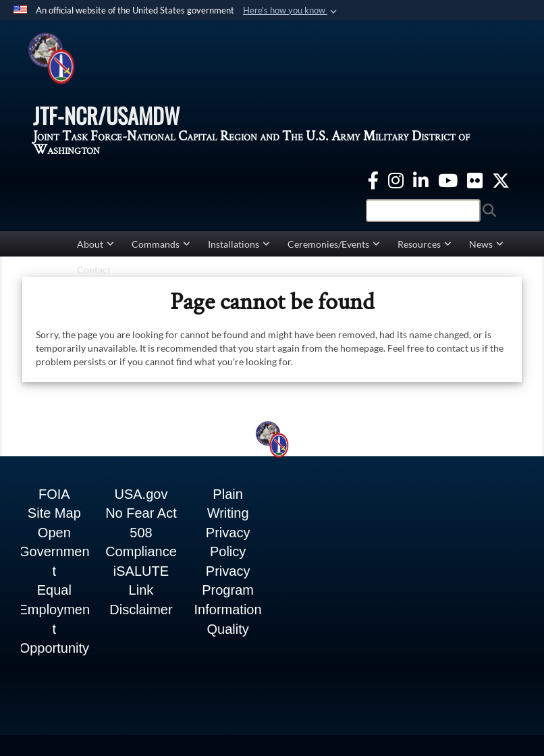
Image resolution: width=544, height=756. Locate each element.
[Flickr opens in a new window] (475, 186)
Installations (239, 251)
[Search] (423, 218)
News (486, 251)
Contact (94, 277)
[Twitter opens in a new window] (501, 186)
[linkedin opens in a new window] (421, 186)
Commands (161, 251)
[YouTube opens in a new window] (448, 186)
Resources (425, 251)
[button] (291, 11)
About (96, 251)
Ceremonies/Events (334, 251)
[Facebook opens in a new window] (373, 186)
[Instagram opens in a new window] (396, 186)
